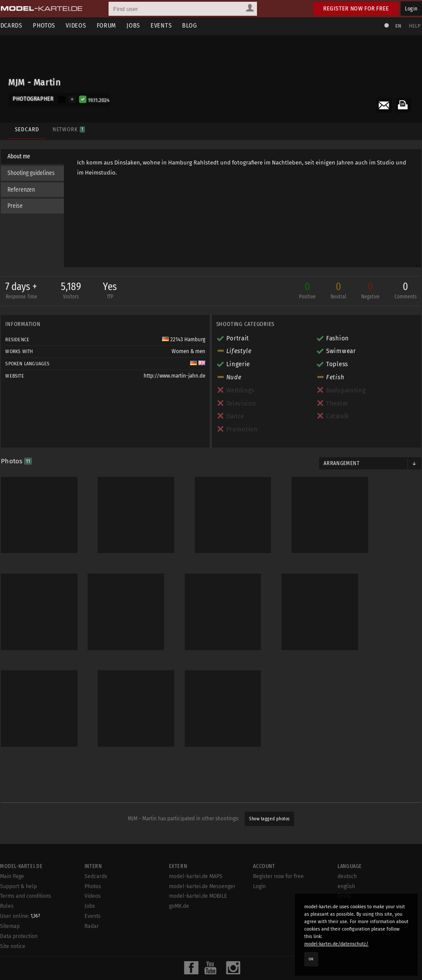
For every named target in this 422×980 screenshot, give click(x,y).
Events (173, 26)
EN (395, 26)
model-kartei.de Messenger (202, 967)
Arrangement (340, 465)
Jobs (145, 26)
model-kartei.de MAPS (196, 957)
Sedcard (26, 126)
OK (311, 959)
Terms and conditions (26, 976)
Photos (56, 26)
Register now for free (356, 9)
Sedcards (20, 26)
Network (67, 126)
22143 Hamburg (184, 341)
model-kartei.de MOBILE (198, 976)
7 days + (25, 293)
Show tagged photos (269, 782)
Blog (201, 26)
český (344, 976)
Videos (88, 26)
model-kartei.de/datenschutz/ (336, 944)
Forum (118, 26)
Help (411, 26)
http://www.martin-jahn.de (174, 378)
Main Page (12, 957)
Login (411, 9)
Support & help (18, 967)
